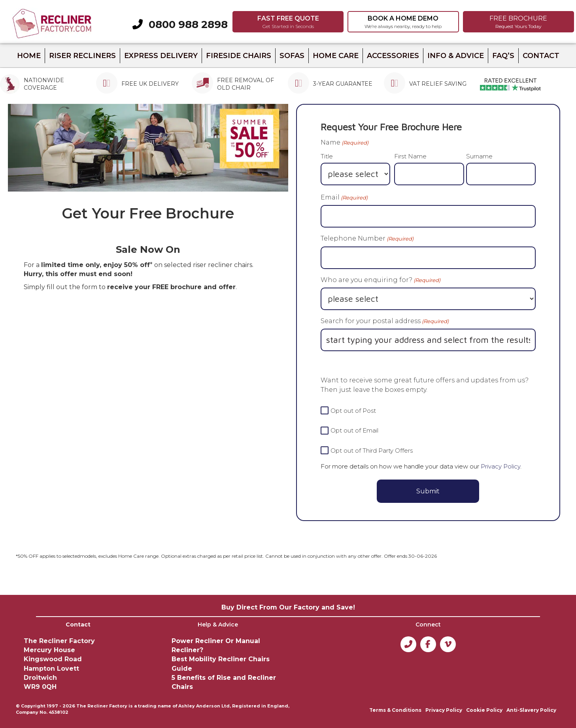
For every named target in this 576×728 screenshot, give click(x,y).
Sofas (292, 56)
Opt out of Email (354, 430)
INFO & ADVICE (456, 56)
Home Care (336, 56)
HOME (29, 56)
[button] (288, 22)
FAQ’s (503, 56)
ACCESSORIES (393, 56)
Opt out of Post (353, 411)
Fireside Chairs (239, 56)
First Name (410, 156)
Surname (479, 156)
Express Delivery (161, 56)
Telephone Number (367, 239)
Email (344, 198)
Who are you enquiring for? (381, 280)
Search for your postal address (385, 321)
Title (327, 156)
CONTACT (541, 56)
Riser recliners (82, 56)
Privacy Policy (500, 466)
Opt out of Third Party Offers (372, 451)
